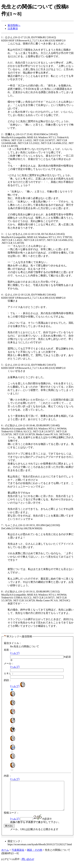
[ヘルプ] (15, 653)
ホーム (5, 856)
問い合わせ (28, 865)
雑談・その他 (35, 856)
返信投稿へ (14, 25)
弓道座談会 (18, 856)
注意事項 (13, 29)
